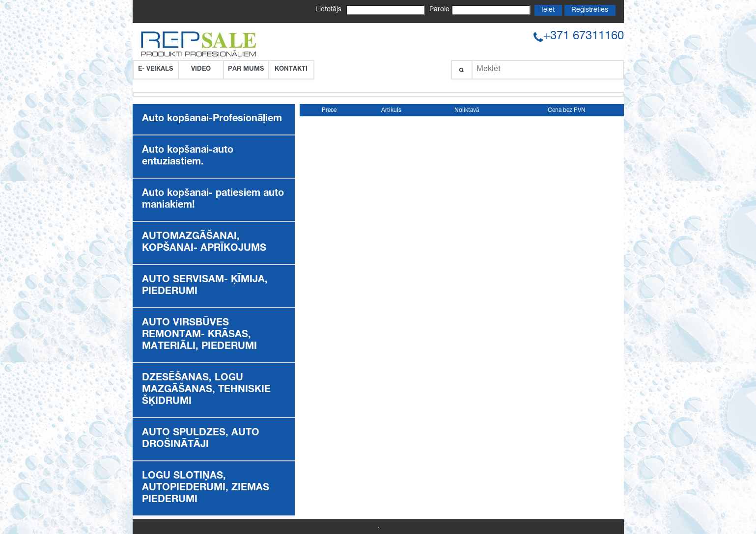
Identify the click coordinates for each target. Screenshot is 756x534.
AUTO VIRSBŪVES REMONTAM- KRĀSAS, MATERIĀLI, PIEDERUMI (199, 335)
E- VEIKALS (155, 69)
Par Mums (246, 69)
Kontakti (291, 69)
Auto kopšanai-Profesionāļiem (212, 119)
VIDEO (201, 69)
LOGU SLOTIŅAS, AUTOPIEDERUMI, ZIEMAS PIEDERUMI (206, 488)
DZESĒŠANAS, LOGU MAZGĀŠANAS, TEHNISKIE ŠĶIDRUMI (206, 390)
